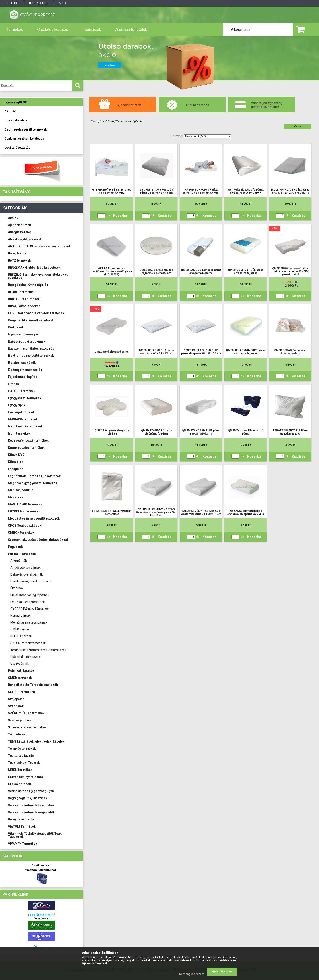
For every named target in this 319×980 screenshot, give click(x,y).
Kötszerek (16, 462)
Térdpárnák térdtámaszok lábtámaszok (38, 650)
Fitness (13, 384)
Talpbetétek (17, 734)
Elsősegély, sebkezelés (25, 370)
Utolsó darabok (19, 784)
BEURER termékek (21, 292)
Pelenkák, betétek (21, 671)
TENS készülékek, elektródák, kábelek (36, 741)
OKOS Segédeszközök (25, 526)
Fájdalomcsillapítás (23, 377)
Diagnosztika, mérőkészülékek (31, 320)
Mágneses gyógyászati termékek (33, 483)
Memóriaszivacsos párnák (29, 622)
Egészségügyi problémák (27, 341)
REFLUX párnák (21, 636)
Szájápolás (16, 699)
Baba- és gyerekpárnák (27, 574)
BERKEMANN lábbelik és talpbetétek (34, 268)
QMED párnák (20, 629)
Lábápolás (16, 469)
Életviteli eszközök (22, 363)
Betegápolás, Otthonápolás (28, 285)
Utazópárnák (19, 664)
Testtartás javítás (21, 756)
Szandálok (16, 706)
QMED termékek (20, 678)
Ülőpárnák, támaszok (25, 657)
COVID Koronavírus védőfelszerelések (36, 313)
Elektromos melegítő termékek (31, 356)
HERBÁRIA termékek (23, 419)
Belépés (14, 3)
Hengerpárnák (20, 616)
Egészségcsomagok (23, 334)
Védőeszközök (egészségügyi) (31, 791)
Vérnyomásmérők (21, 819)
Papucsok (15, 547)
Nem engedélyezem (192, 974)
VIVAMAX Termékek (23, 844)
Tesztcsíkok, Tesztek (24, 763)
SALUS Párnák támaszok (28, 643)
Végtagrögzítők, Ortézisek (28, 798)
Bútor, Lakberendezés (24, 306)
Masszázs (16, 497)
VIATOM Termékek (22, 826)
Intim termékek (19, 433)
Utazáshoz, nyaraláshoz (26, 777)
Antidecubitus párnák (25, 568)
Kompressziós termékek (26, 448)
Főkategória (97, 121)
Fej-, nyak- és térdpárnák (28, 602)
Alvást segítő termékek (25, 239)
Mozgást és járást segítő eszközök (34, 518)
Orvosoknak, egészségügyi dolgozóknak (38, 540)
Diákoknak (16, 327)
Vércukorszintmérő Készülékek (31, 805)
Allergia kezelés (20, 232)
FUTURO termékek (22, 391)
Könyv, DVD (16, 455)
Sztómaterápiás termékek (27, 727)
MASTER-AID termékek (25, 504)
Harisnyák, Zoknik (21, 412)
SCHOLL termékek (21, 692)
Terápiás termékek (22, 749)
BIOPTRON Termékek (24, 299)
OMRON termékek (21, 533)
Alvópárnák (19, 561)
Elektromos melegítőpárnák (30, 595)
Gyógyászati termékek (25, 398)
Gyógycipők (17, 405)
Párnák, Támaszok (22, 554)
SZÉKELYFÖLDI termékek (26, 713)
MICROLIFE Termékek (24, 511)
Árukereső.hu (42, 919)
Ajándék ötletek (19, 225)
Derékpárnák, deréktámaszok (31, 581)
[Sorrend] (208, 136)
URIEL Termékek (20, 770)
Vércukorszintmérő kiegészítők (31, 812)
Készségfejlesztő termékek (28, 441)
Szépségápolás (19, 720)
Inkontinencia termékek (25, 426)
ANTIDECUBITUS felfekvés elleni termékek (39, 246)
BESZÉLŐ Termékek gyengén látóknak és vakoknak (38, 276)
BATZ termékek (19, 260)
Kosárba (120, 216)
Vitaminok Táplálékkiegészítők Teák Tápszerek (35, 835)
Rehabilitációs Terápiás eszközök (33, 685)
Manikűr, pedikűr (20, 490)
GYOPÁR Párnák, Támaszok (30, 609)
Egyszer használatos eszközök (31, 348)
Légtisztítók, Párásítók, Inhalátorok (34, 476)
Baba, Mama (17, 253)
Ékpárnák (17, 588)
